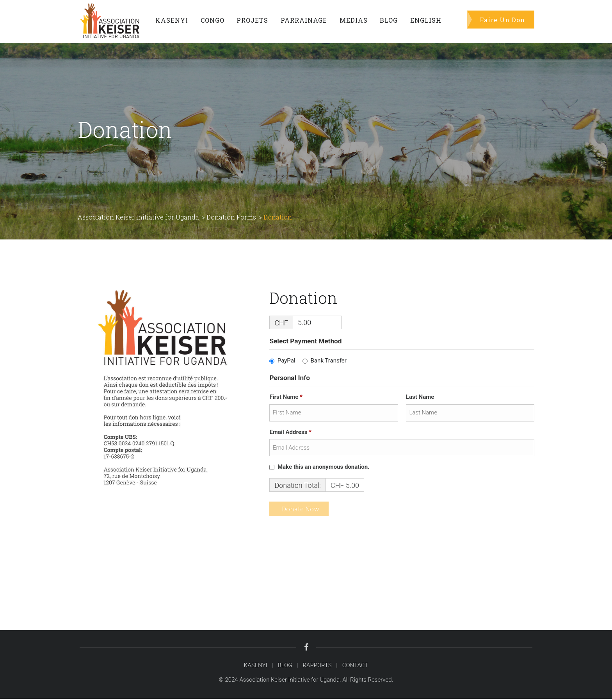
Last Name (421, 398)
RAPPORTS (317, 666)
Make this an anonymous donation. (320, 468)
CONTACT (355, 666)
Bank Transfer (329, 362)
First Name (286, 398)
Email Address (291, 433)
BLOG (285, 666)
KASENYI (256, 666)
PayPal (286, 362)
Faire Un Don (502, 19)
